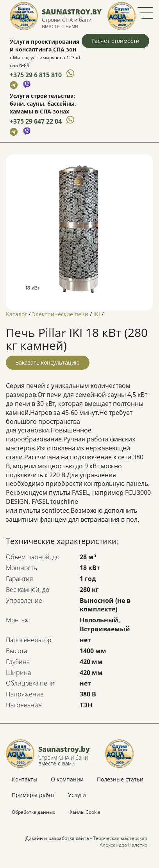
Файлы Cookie (84, 812)
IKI (97, 314)
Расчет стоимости (115, 41)
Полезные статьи (120, 779)
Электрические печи (60, 314)
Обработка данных (33, 812)
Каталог (16, 314)
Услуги (77, 795)
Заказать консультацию (48, 362)
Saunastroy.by (72, 12)
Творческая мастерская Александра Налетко (120, 841)
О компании (67, 779)
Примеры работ (33, 795)
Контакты (25, 779)
